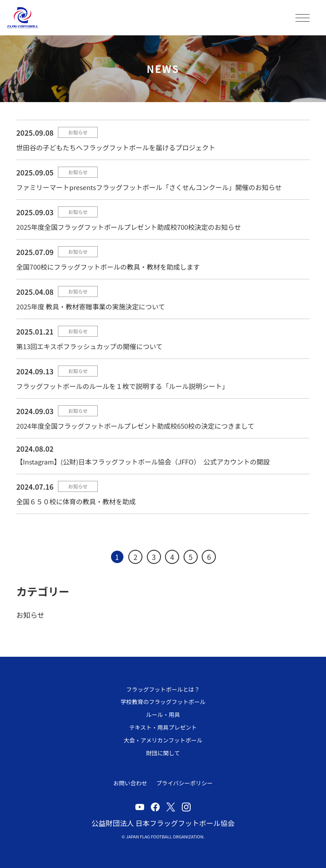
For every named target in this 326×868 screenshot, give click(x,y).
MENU (303, 18)
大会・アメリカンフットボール (163, 740)
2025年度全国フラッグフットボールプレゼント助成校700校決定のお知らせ (129, 227)
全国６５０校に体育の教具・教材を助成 (76, 501)
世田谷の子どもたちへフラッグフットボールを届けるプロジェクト (116, 147)
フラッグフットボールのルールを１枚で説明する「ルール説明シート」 (123, 386)
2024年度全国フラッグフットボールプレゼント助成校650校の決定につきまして (135, 426)
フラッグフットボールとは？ (163, 689)
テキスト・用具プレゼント (163, 727)
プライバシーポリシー (184, 783)
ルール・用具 (163, 714)
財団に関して (163, 753)
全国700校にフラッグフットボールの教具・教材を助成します (108, 267)
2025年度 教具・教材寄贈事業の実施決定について (91, 306)
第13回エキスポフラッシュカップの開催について (90, 346)
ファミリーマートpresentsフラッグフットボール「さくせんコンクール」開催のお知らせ (149, 187)
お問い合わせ (130, 783)
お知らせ (78, 132)
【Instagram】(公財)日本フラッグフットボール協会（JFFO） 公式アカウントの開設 (143, 462)
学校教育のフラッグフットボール (163, 702)
